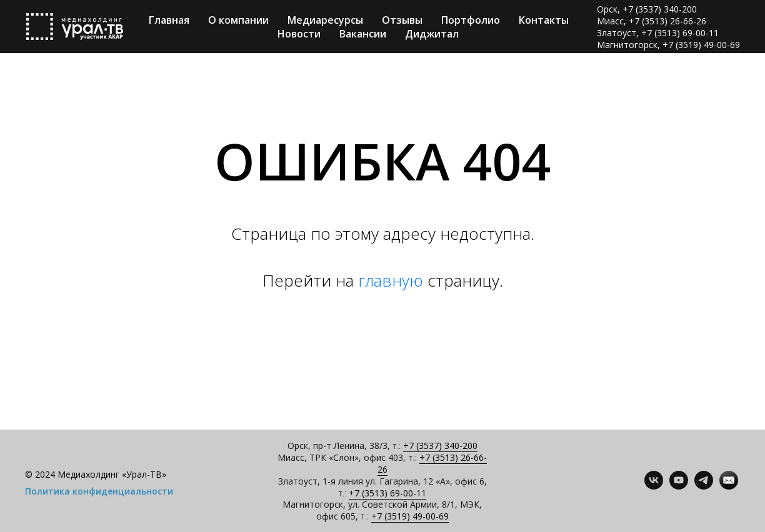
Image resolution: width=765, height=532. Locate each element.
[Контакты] (729, 486)
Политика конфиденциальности (99, 491)
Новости (299, 34)
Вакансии (363, 34)
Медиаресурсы (325, 20)
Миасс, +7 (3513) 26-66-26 (652, 21)
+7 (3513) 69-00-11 (387, 493)
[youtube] (679, 486)
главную (391, 280)
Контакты (544, 20)
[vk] (654, 486)
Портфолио (471, 20)
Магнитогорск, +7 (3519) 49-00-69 (668, 45)
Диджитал (432, 34)
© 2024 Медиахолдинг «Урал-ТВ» (96, 474)
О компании (238, 20)
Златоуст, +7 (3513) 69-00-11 (658, 33)
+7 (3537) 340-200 (440, 446)
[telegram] (704, 486)
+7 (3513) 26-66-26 (432, 463)
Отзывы (402, 20)
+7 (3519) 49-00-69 (410, 516)
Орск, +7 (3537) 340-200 (647, 9)
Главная (169, 20)
